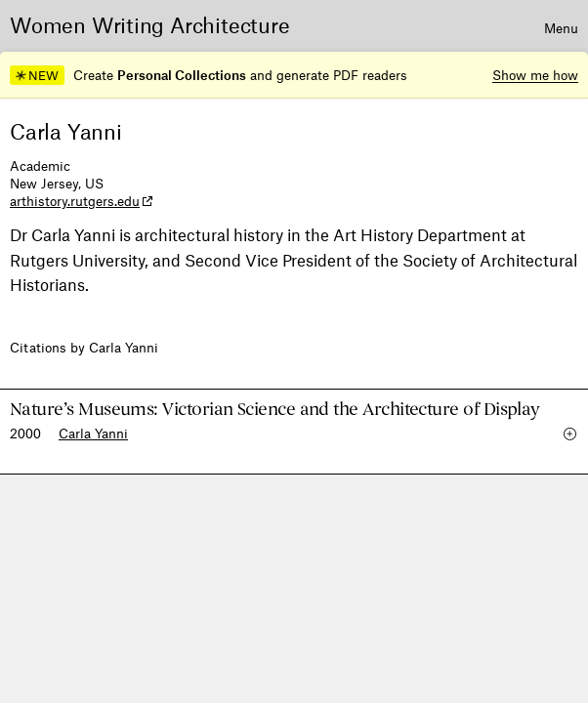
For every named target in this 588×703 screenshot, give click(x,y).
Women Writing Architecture (150, 24)
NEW (37, 75)
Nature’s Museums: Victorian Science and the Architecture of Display (275, 410)
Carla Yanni (93, 433)
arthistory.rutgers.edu (75, 201)
